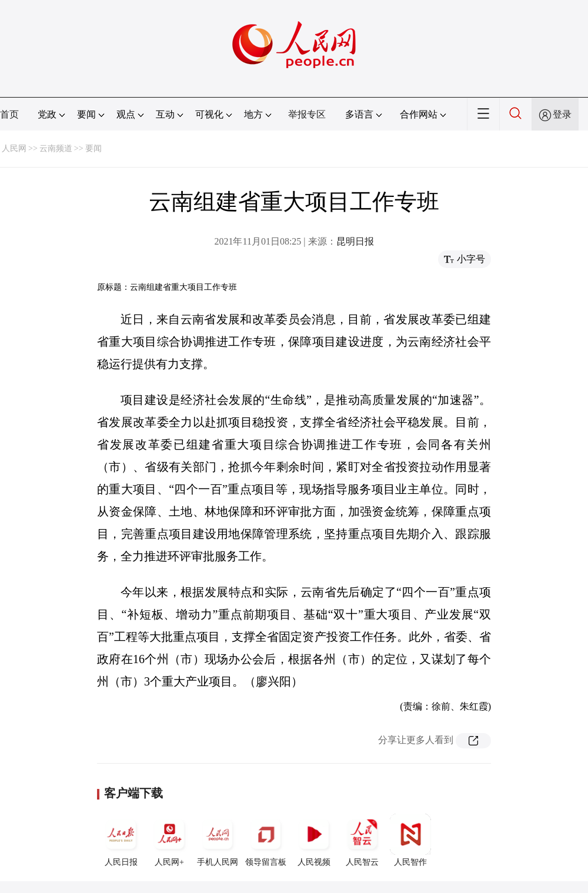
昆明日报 (355, 241)
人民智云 (362, 840)
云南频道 (56, 148)
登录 (562, 114)
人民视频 (314, 840)
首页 (9, 114)
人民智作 (410, 840)
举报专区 (307, 114)
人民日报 (121, 840)
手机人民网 (218, 840)
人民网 (14, 148)
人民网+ (169, 840)
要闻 (93, 148)
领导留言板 (266, 840)
